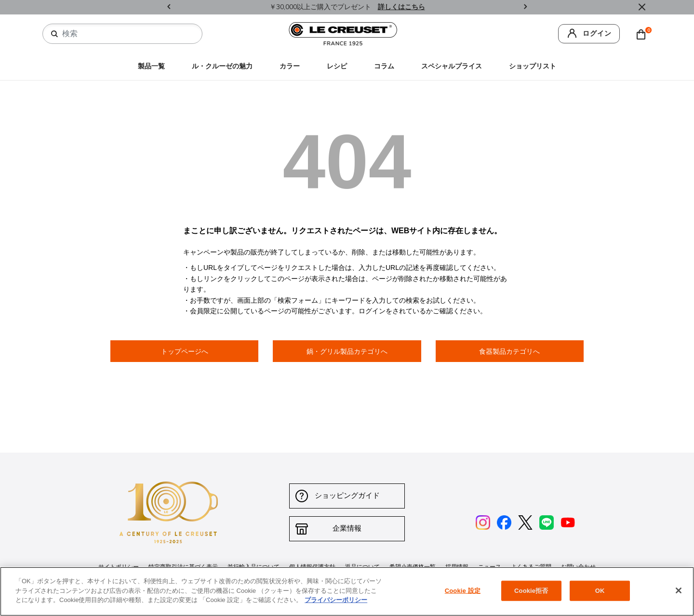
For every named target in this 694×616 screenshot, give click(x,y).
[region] (347, 591)
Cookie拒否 (531, 591)
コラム (384, 66)
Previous (169, 7)
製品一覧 (151, 66)
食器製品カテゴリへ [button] (509, 351)
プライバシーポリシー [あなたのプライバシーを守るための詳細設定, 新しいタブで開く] (336, 600)
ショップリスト (533, 66)
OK (600, 591)
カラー (290, 66)
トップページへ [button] (185, 351)
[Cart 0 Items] (643, 34)
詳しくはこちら (401, 7)
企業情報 (347, 529)
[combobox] (126, 34)
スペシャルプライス (452, 66)
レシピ (337, 66)
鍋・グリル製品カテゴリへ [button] (347, 351)
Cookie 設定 (463, 591)
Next (525, 7)
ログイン (597, 33)
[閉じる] (679, 590)
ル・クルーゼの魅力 (222, 66)
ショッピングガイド (347, 496)
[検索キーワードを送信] (54, 34)
